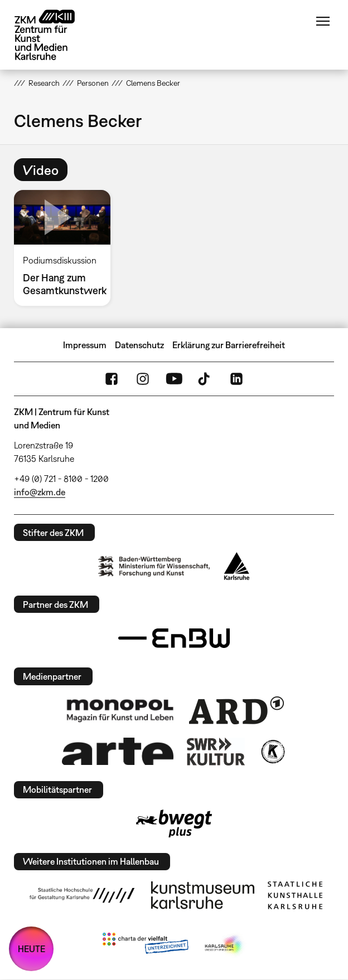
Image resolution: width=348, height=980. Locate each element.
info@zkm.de (40, 492)
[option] (67, 248)
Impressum (85, 345)
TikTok (205, 379)
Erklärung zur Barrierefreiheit (229, 345)
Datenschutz (139, 345)
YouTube (174, 379)
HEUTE (32, 949)
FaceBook (112, 379)
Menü (323, 21)
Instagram (143, 379)
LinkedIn (236, 379)
